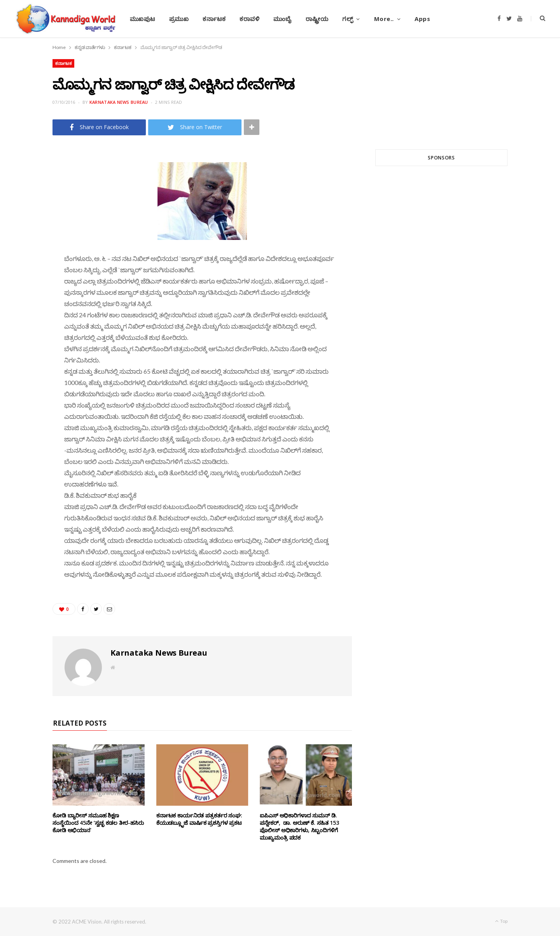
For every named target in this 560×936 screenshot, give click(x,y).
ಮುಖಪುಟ (143, 19)
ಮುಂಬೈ (282, 19)
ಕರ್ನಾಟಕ (214, 19)
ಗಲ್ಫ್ (348, 19)
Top (501, 921)
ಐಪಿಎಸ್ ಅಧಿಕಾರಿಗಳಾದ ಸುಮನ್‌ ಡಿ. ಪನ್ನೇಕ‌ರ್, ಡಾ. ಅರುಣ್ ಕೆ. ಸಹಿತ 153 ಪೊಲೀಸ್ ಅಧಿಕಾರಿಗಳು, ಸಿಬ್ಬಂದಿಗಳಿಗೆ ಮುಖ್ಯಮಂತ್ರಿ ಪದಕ (299, 826)
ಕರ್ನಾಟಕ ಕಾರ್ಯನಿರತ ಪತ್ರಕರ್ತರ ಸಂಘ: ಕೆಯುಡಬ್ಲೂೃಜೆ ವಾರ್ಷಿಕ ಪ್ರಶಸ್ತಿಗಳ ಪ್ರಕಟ (199, 819)
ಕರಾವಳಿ (249, 19)
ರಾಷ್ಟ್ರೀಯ (317, 19)
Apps (422, 19)
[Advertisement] (441, 266)
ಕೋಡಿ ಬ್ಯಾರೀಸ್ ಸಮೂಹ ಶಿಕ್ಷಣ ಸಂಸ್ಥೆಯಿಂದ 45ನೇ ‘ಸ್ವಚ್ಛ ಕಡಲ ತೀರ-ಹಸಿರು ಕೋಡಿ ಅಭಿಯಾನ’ (98, 823)
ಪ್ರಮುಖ (179, 19)
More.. (384, 19)
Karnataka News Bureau (119, 102)
